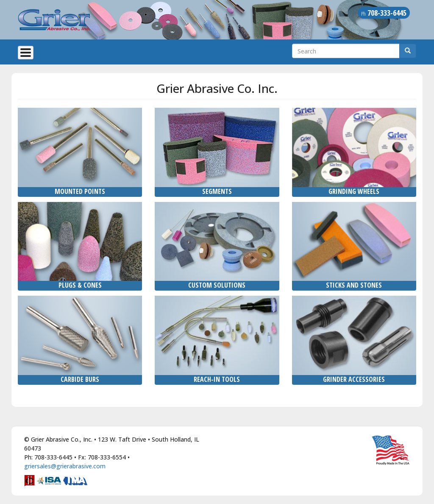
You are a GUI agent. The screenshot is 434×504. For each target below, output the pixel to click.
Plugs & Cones (80, 285)
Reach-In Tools (217, 379)
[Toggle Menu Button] (26, 53)
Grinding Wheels (354, 191)
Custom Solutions (217, 285)
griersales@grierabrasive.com (65, 466)
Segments (217, 191)
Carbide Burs (80, 379)
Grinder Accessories (354, 379)
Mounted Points (80, 191)
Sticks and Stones (354, 285)
